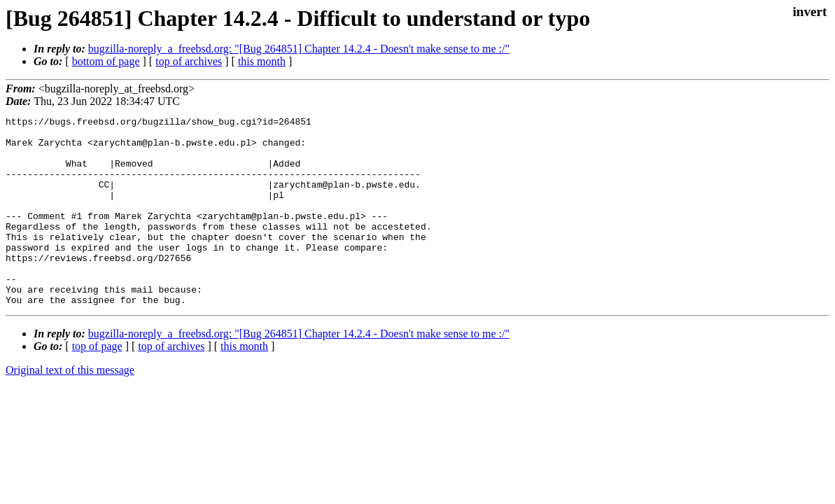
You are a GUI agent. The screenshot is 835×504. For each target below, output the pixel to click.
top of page (97, 384)
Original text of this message (70, 408)
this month (262, 61)
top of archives (189, 61)
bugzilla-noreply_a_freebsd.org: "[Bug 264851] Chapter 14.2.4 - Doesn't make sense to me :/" (299, 49)
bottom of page (106, 61)
